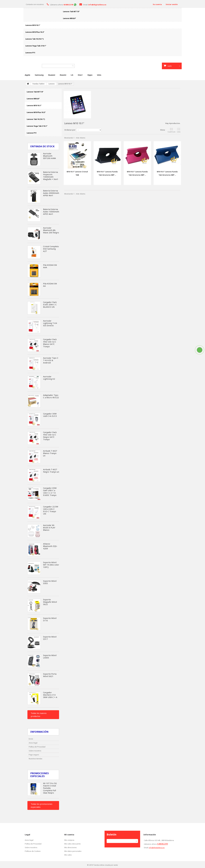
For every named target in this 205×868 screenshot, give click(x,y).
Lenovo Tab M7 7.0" (71, 11)
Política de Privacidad (37, 747)
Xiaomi (63, 75)
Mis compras (69, 840)
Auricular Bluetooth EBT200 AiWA (50, 156)
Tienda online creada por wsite (106, 865)
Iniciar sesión (172, 4)
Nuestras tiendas (36, 759)
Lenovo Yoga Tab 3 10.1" (36, 46)
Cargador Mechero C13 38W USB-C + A (50, 695)
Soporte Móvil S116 (50, 619)
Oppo (90, 75)
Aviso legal (33, 743)
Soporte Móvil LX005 (50, 656)
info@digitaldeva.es (157, 848)
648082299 (163, 844)
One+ (80, 75)
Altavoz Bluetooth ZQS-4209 (50, 546)
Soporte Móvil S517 (50, 638)
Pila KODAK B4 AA (50, 285)
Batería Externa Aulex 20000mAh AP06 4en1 (51, 193)
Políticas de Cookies (33, 851)
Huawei (52, 75)
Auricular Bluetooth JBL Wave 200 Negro (51, 230)
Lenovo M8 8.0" (69, 18)
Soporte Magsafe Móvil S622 (50, 602)
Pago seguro (34, 755)
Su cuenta (157, 4)
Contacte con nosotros (35, 4)
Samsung (39, 75)
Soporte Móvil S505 (50, 582)
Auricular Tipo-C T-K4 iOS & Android (51, 360)
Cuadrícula (171, 130)
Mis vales (68, 855)
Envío (31, 739)
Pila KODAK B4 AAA (50, 266)
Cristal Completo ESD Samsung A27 (51, 249)
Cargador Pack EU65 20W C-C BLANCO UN (50, 304)
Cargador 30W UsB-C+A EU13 (50, 415)
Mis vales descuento (73, 844)
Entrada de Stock (42, 146)
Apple (27, 75)
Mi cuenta (69, 835)
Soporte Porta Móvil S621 (50, 675)
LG (72, 75)
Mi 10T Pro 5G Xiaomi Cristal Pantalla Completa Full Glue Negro (50, 788)
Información (39, 732)
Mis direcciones (71, 847)
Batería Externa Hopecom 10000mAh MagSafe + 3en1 (51, 176)
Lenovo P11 (30, 53)
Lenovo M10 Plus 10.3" (35, 32)
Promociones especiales (39, 775)
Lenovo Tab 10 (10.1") (35, 39)
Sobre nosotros (35, 751)
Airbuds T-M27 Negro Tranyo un (51, 471)
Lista (179, 130)
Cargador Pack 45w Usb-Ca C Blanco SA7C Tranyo (50, 343)
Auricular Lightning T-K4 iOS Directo (50, 323)
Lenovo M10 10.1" (33, 25)
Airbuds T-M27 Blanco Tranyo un (50, 453)
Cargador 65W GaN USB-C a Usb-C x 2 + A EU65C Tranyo (50, 492)
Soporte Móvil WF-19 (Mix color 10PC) (51, 565)
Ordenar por (70, 130)
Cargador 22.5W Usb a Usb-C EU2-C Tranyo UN (51, 510)
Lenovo (52, 84)
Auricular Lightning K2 (49, 378)
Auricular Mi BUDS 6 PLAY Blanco (49, 528)
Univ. (99, 75)
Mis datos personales (73, 851)
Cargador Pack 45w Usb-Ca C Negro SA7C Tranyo (50, 436)
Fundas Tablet (38, 84)
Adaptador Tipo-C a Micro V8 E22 (51, 396)
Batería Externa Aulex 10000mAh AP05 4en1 (51, 212)
